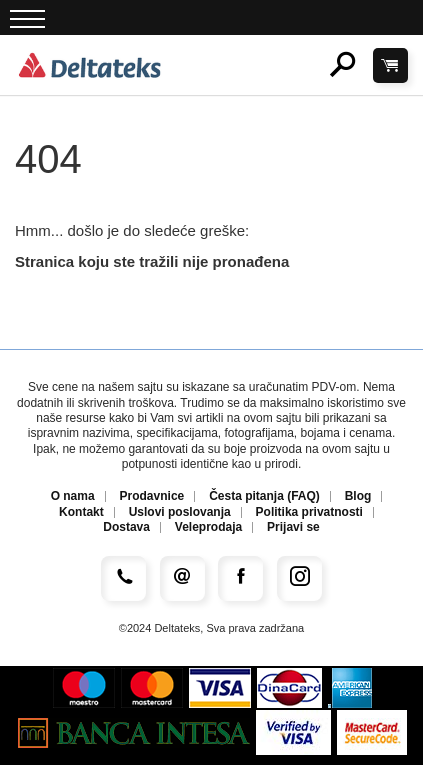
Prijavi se (293, 527)
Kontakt (81, 512)
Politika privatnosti (309, 512)
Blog (358, 496)
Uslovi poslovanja (180, 512)
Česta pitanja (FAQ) (264, 496)
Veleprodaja (208, 527)
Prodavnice (152, 496)
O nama (73, 496)
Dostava (126, 527)
